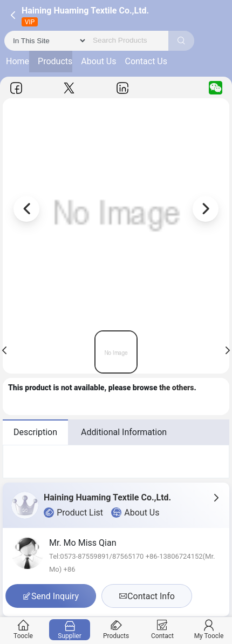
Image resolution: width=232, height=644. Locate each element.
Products (55, 61)
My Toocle (209, 630)
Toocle (23, 630)
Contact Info (147, 596)
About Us (98, 61)
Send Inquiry (51, 596)
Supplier (70, 630)
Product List (73, 513)
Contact (163, 630)
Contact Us (146, 61)
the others (177, 388)
